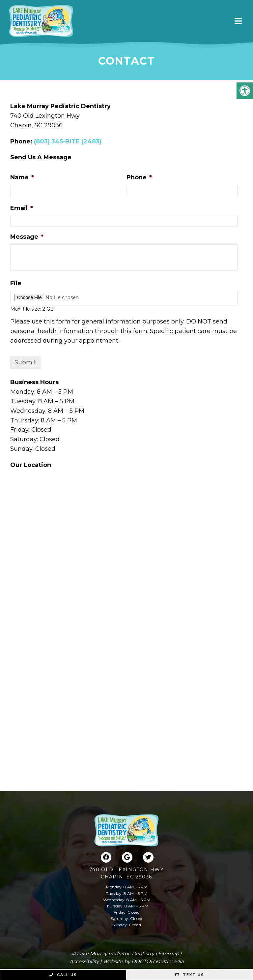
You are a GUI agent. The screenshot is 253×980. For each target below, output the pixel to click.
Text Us (190, 975)
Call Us (63, 975)
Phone (139, 177)
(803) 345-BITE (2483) (68, 141)
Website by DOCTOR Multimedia (143, 961)
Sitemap (169, 953)
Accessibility (84, 961)
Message (27, 237)
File (16, 283)
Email (22, 208)
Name (22, 177)
